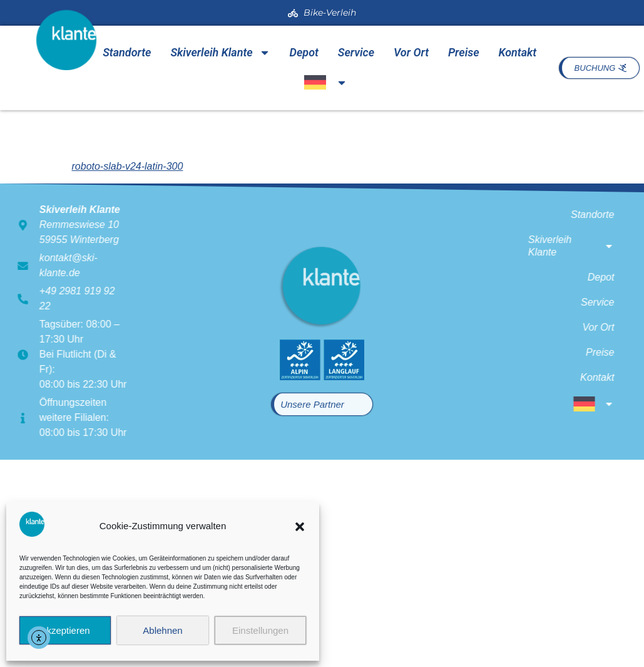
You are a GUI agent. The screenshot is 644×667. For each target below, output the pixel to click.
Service (356, 52)
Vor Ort (411, 52)
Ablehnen (162, 630)
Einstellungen (260, 630)
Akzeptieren (65, 630)
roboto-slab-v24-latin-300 (128, 166)
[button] (300, 527)
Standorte (127, 52)
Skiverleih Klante (220, 53)
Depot (304, 52)
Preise (464, 52)
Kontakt (517, 52)
